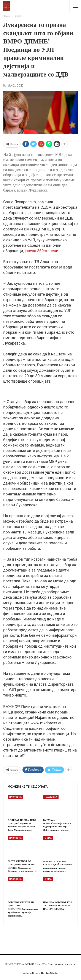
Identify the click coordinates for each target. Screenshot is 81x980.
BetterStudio (50, 973)
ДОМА (48, 838)
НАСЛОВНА (15, 797)
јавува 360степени (42, 251)
